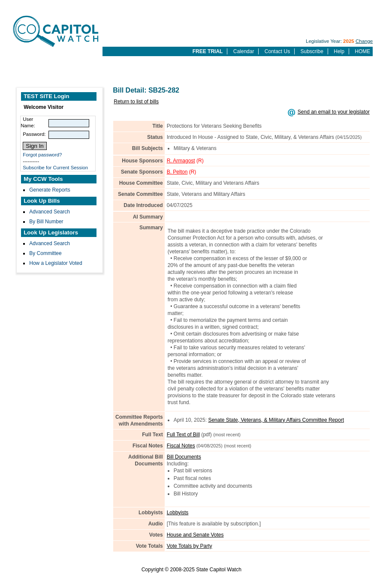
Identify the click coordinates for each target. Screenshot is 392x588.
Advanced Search (50, 212)
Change (364, 41)
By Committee (45, 253)
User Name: (28, 122)
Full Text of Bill (183, 435)
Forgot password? (42, 155)
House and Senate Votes (195, 535)
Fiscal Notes (181, 446)
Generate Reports (50, 190)
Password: (34, 134)
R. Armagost (181, 161)
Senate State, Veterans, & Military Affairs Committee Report (276, 420)
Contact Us (277, 51)
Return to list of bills (136, 102)
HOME (362, 51)
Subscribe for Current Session (55, 168)
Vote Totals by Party (190, 546)
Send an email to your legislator (334, 112)
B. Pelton (177, 172)
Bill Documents (184, 457)
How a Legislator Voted (56, 263)
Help (339, 51)
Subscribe (312, 51)
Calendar (244, 51)
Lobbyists (178, 513)
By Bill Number (46, 222)
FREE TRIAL (208, 51)
